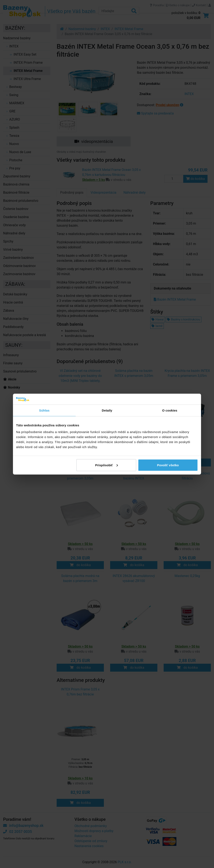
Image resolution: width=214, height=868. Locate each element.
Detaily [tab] (107, 410)
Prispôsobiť (106, 465)
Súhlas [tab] (44, 410)
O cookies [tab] (170, 410)
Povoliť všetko (168, 465)
